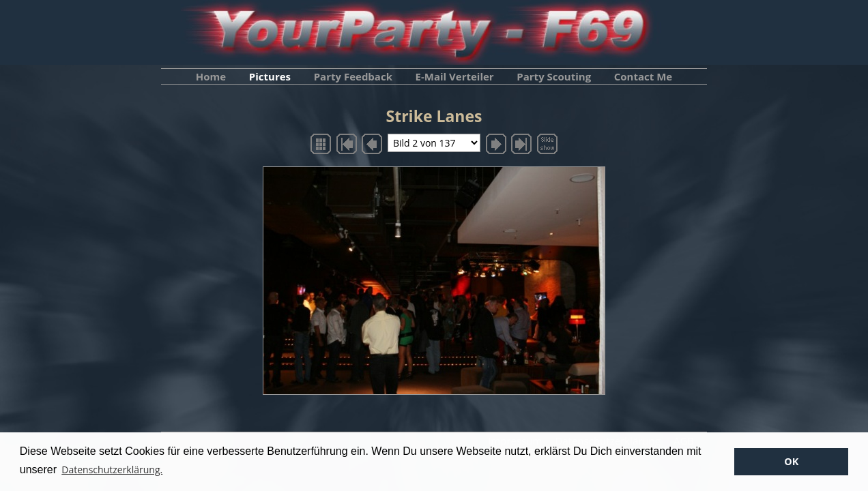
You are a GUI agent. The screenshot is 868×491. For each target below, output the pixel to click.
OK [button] (791, 461)
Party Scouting (554, 76)
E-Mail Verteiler (455, 76)
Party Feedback (353, 76)
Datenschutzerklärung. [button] (112, 470)
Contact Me (643, 76)
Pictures (270, 76)
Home (211, 76)
